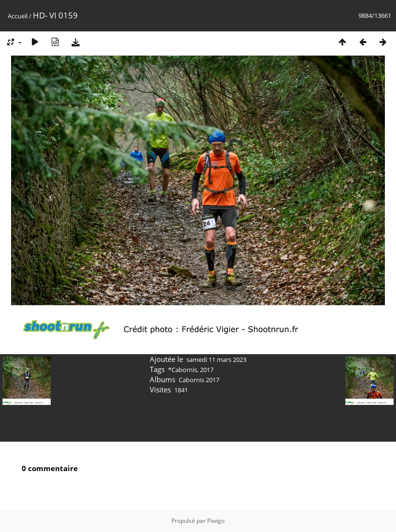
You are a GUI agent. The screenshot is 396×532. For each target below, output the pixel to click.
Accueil (18, 16)
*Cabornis (183, 370)
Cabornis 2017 (199, 380)
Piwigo (216, 521)
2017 (207, 370)
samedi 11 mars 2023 (216, 359)
